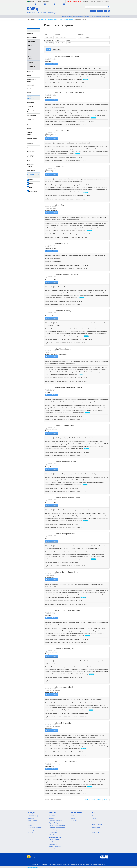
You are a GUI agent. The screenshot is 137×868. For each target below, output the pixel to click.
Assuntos (44, 19)
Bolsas (30, 45)
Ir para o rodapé (60, 4)
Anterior (93, 800)
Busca (68, 40)
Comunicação (31, 85)
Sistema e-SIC (31, 151)
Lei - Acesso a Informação (31, 143)
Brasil (32, 1)
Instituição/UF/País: (51, 83)
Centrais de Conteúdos (31, 175)
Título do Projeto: (51, 69)
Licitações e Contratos (30, 133)
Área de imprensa (106, 17)
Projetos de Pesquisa (80, 19)
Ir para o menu (42, 4)
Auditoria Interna (31, 115)
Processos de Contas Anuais (31, 120)
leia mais (85, 80)
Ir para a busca (51, 4)
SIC (28, 148)
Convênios (30, 125)
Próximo (99, 800)
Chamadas (31, 53)
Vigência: (48, 86)
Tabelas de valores (31, 58)
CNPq (38, 19)
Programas (30, 72)
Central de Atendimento (79, 17)
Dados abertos (31, 170)
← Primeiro (86, 800)
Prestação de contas (31, 67)
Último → (106, 800)
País (45, 35)
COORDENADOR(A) (51, 58)
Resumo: (48, 72)
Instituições (81, 35)
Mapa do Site (106, 4)
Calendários (31, 62)
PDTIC (29, 161)
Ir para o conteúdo (32, 4)
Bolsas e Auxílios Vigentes (66, 19)
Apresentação (32, 41)
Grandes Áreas (48, 40)
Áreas (57, 40)
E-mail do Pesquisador (96, 17)
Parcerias (29, 89)
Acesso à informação (43, 1)
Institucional (30, 34)
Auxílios (30, 49)
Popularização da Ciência (31, 80)
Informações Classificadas (30, 156)
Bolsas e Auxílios (53, 19)
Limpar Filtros (56, 49)
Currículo (54, 64)
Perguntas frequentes (67, 17)
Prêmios (29, 76)
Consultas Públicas (32, 138)
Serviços (87, 17)
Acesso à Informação (31, 98)
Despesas (30, 129)
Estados (58, 35)
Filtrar (48, 49)
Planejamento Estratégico (31, 165)
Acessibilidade (88, 4)
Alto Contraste (97, 4)
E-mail (48, 64)
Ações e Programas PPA (32, 111)
